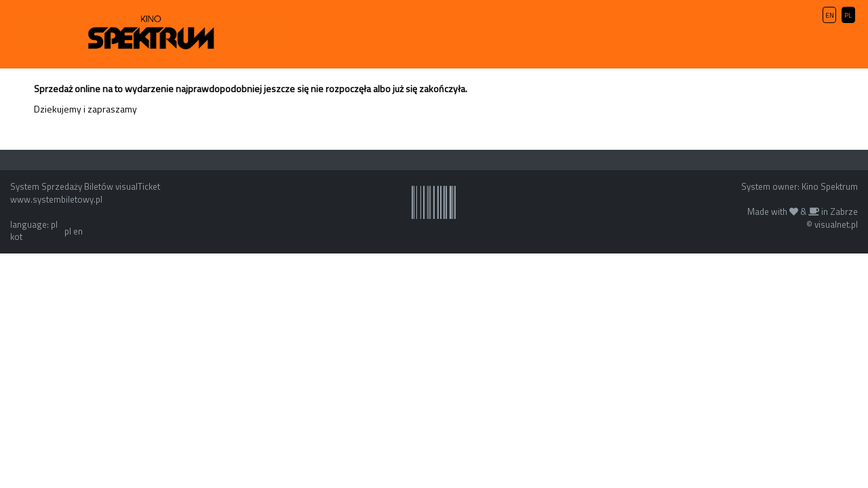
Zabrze (844, 211)
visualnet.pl (836, 224)
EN (830, 15)
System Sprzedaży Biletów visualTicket (85, 186)
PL (848, 15)
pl (68, 231)
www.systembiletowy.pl (56, 199)
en (78, 231)
